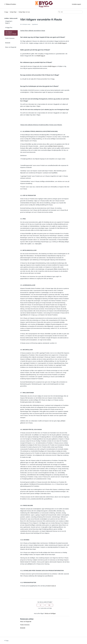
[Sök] (70, 12)
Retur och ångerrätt (11, 47)
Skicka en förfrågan (50, 613)
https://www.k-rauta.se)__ (57, 146)
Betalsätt (8, 43)
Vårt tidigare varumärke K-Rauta (11, 33)
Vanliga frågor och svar (24, 12)
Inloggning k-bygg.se (9, 22)
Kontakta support (76, 4)
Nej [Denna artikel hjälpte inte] (49, 605)
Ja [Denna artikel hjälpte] (40, 605)
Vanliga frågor (13, 12)
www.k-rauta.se (52, 586)
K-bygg (6, 12)
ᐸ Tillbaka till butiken (10, 4)
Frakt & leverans (10, 38)
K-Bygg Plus (9, 27)
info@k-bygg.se (62, 43)
